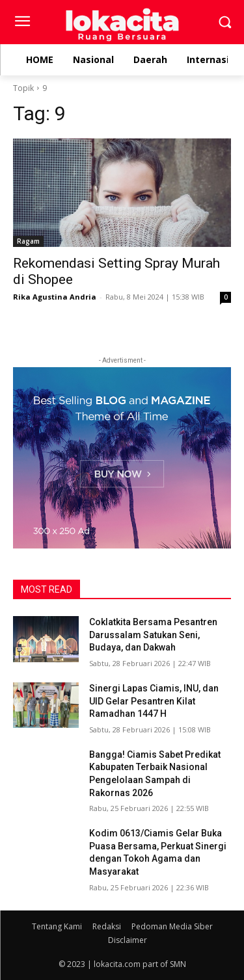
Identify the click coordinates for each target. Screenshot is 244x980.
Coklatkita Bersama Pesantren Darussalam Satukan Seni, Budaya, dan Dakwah (153, 635)
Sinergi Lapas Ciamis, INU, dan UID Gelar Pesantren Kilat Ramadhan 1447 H (154, 701)
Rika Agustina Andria (55, 297)
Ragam (28, 241)
